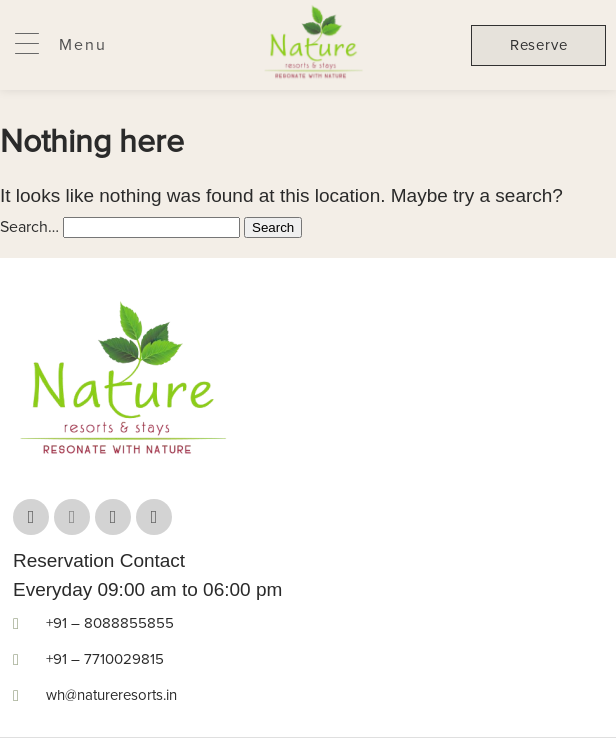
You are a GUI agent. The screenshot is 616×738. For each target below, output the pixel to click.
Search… (29, 227)
